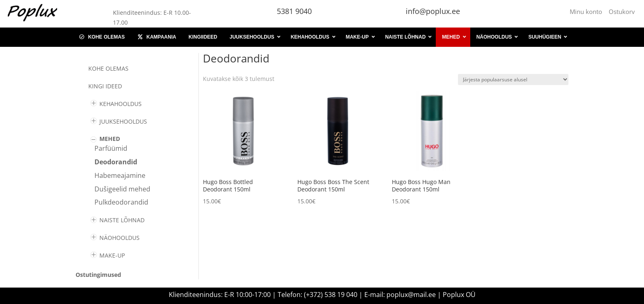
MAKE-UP (112, 255)
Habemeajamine (120, 175)
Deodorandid (116, 162)
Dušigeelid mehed (122, 189)
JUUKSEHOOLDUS (123, 121)
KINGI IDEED (105, 86)
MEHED (110, 139)
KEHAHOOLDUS (121, 104)
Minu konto (588, 12)
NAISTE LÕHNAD (122, 220)
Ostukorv (622, 12)
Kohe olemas (108, 68)
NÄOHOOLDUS (120, 238)
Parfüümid (111, 148)
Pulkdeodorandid (121, 202)
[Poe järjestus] (513, 79)
